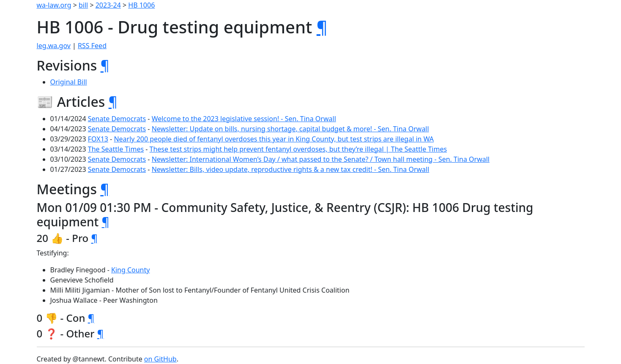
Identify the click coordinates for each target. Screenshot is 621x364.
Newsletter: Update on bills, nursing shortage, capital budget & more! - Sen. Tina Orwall (290, 129)
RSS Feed (92, 46)
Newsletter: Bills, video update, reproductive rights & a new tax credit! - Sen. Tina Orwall (291, 169)
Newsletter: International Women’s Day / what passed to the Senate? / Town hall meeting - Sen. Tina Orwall (321, 159)
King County (130, 270)
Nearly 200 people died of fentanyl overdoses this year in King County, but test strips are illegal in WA (274, 139)
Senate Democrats (117, 119)
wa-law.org (54, 5)
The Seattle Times (116, 149)
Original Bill (69, 82)
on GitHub (160, 359)
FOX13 (98, 139)
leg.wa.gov (54, 46)
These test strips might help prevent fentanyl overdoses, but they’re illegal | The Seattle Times (298, 149)
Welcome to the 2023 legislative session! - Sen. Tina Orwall (244, 119)
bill (83, 5)
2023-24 (108, 5)
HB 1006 (141, 5)
